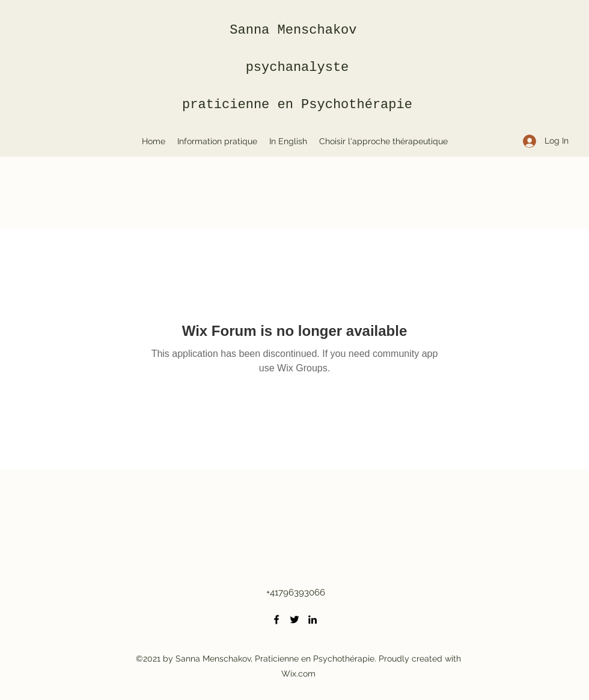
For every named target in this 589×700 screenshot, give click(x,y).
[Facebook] (276, 619)
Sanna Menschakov (297, 30)
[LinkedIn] (313, 619)
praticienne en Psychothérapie (297, 105)
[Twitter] (294, 619)
